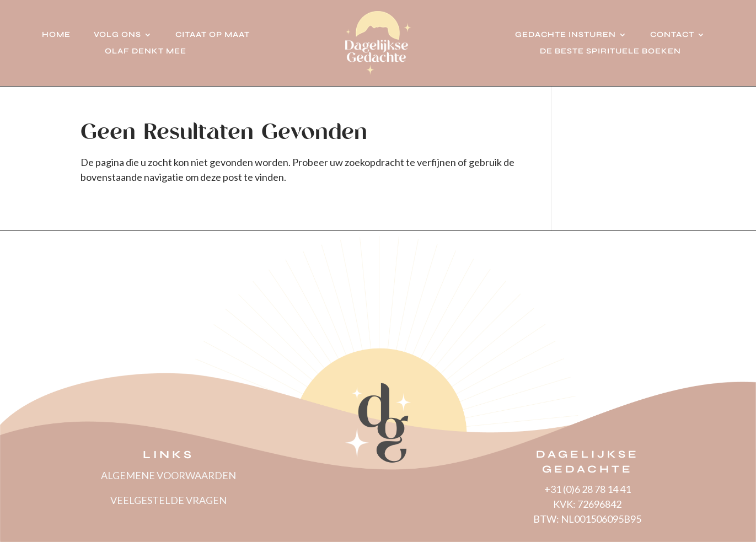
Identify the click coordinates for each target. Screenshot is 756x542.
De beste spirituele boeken (610, 52)
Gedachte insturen (565, 35)
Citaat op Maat (213, 35)
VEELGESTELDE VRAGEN (168, 500)
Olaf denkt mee (146, 52)
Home (56, 35)
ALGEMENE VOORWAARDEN (168, 475)
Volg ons (117, 35)
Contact (672, 35)
